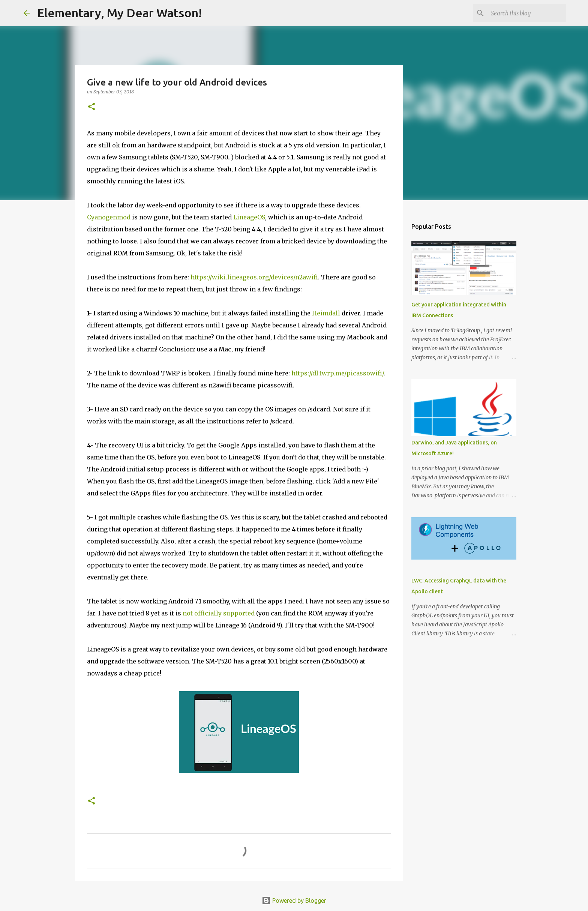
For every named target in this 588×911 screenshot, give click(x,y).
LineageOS (249, 217)
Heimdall (326, 313)
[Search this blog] (526, 13)
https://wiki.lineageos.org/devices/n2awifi (254, 277)
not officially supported (219, 613)
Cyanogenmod (109, 217)
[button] (91, 107)
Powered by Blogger (294, 900)
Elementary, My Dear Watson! (119, 13)
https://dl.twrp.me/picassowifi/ (337, 373)
